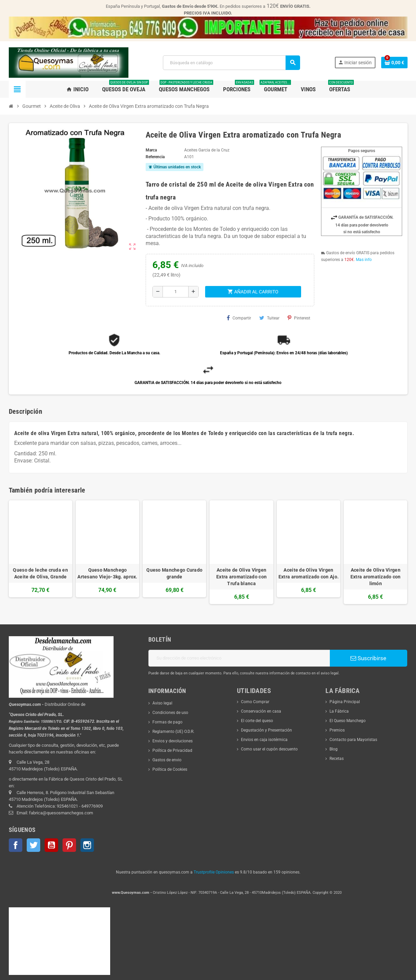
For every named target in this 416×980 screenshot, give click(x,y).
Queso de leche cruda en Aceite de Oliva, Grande (40, 573)
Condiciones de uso (170, 713)
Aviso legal (162, 703)
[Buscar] (231, 63)
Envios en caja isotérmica (264, 740)
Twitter (33, 845)
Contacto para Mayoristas (353, 740)
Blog (334, 749)
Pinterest (299, 318)
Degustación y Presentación (266, 730)
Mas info (364, 260)
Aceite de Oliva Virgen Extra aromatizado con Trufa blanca (241, 577)
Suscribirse (368, 658)
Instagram (87, 845)
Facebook (16, 845)
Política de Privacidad (172, 750)
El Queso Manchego (348, 721)
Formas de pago (167, 722)
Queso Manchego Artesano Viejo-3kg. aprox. (107, 573)
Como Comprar (255, 702)
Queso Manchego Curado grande (174, 573)
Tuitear (269, 318)
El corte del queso (257, 721)
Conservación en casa (261, 711)
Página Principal (345, 702)
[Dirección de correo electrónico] (239, 658)
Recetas (337, 759)
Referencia (155, 157)
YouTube (51, 845)
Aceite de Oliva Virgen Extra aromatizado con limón (376, 577)
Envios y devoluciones (173, 741)
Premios (337, 730)
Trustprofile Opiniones (214, 872)
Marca (151, 150)
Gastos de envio (167, 760)
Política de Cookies (170, 769)
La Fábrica (339, 711)
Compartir (239, 318)
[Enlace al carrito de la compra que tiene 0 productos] (394, 63)
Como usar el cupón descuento (269, 749)
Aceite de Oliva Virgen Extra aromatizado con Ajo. (309, 573)
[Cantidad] (176, 292)
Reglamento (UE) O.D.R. (173, 732)
